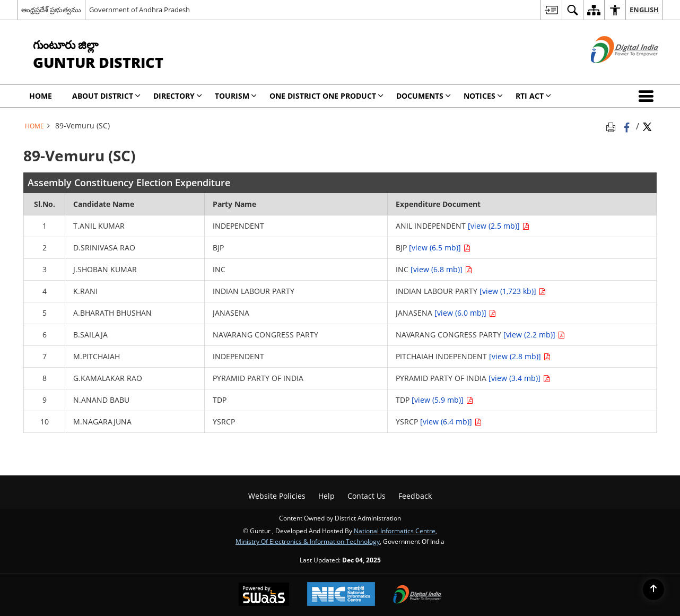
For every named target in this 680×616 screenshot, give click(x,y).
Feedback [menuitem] (415, 496)
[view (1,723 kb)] (513, 291)
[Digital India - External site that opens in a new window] (611, 72)
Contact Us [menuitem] (367, 496)
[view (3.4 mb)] (519, 378)
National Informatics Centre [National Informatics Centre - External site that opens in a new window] (395, 531)
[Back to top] (653, 589)
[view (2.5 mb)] (499, 226)
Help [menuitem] (326, 496)
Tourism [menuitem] (236, 96)
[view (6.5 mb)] (440, 248)
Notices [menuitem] (483, 96)
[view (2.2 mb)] (534, 335)
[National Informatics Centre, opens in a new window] (341, 595)
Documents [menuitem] (424, 96)
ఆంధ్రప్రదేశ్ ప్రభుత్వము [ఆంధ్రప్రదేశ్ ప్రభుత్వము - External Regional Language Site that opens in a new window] (51, 10)
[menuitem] (551, 10)
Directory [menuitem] (178, 96)
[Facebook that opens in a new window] (628, 126)
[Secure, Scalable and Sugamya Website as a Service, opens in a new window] (264, 595)
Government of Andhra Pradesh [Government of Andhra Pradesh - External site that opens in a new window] (140, 10)
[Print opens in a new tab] (613, 126)
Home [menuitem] (41, 96)
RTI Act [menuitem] (533, 96)
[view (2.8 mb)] (520, 356)
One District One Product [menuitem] (326, 96)
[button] (648, 96)
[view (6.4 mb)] (451, 422)
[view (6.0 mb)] (465, 313)
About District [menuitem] (106, 96)
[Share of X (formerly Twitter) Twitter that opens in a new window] (647, 126)
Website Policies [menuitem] (277, 496)
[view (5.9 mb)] (442, 400)
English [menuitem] (644, 10)
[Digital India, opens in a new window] (417, 595)
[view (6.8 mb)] (441, 269)
